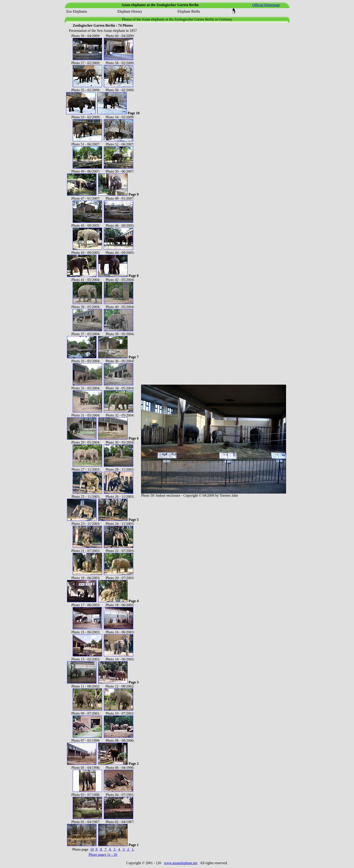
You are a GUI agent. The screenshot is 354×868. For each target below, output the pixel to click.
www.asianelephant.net (181, 863)
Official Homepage (266, 5)
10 (92, 849)
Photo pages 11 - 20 (103, 855)
